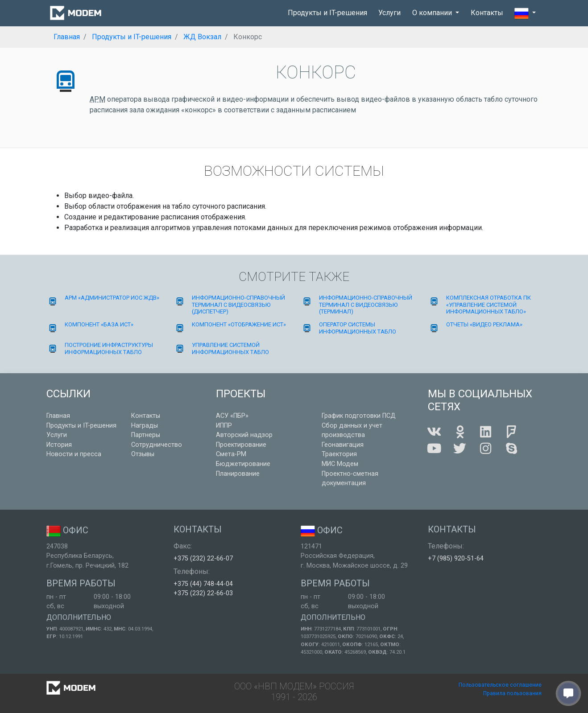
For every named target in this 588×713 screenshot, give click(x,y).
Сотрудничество (157, 445)
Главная (58, 416)
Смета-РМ (231, 454)
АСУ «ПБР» (232, 416)
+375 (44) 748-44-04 (203, 584)
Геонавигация (343, 445)
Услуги (389, 13)
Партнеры (146, 435)
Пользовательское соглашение (500, 685)
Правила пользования (512, 693)
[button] (525, 13)
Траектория (339, 454)
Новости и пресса (74, 454)
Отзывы (143, 454)
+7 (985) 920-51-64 (456, 558)
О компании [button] (433, 13)
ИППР (224, 426)
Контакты (487, 13)
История (59, 445)
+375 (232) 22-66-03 (203, 593)
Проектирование (241, 445)
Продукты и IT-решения (327, 13)
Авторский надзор (244, 435)
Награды (145, 426)
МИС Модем (340, 464)
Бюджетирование (243, 464)
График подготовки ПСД (359, 416)
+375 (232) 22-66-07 (203, 558)
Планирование (238, 474)
